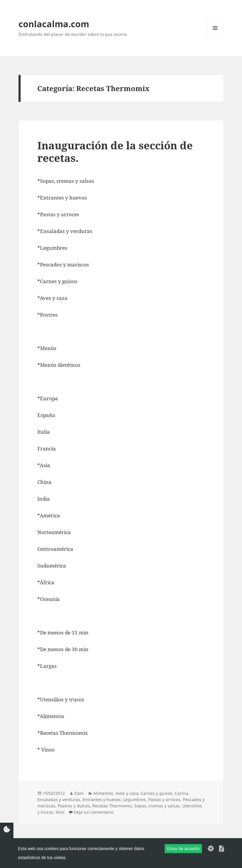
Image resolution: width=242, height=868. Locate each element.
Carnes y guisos (157, 793)
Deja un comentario (94, 812)
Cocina (181, 793)
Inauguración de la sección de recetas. (115, 152)
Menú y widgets (215, 36)
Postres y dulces (74, 806)
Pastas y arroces (164, 799)
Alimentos (103, 793)
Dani (79, 793)
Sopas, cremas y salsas (157, 806)
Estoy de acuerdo (183, 849)
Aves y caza (127, 793)
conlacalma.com (54, 24)
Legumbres (134, 799)
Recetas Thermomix (112, 806)
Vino (60, 812)
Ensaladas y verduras (59, 799)
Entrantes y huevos (102, 799)
